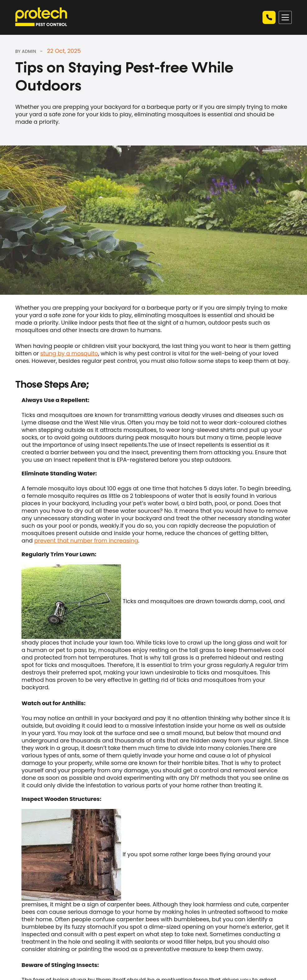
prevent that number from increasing (86, 541)
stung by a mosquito (69, 353)
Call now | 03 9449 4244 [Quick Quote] (269, 17)
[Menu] (285, 17)
